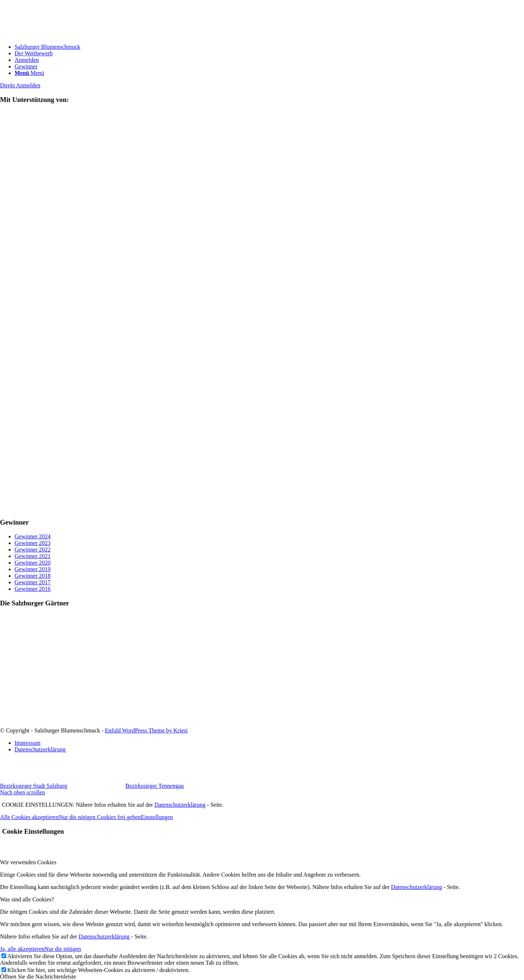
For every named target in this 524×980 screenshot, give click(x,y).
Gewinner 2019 (33, 569)
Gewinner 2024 (33, 536)
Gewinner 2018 (33, 576)
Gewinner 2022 (33, 550)
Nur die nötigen (63, 949)
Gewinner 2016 (33, 589)
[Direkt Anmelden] (20, 85)
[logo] (55, 34)
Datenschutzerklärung (180, 805)
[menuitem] (269, 47)
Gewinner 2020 (33, 563)
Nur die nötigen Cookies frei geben (100, 817)
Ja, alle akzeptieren (22, 949)
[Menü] (29, 73)
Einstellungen (157, 817)
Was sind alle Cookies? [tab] (27, 899)
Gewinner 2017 (33, 582)
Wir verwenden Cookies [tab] (28, 862)
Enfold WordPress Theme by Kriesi (146, 730)
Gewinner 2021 (33, 556)
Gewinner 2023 (33, 543)
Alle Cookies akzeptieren (29, 817)
